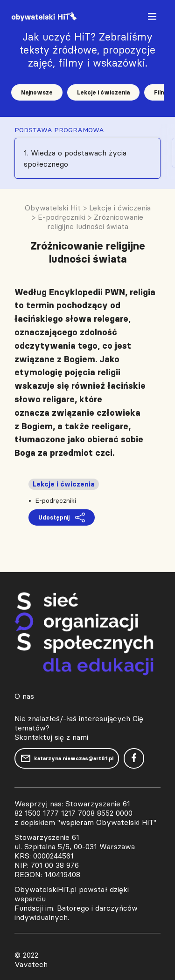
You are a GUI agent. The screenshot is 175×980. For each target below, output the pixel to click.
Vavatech (31, 964)
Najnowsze (37, 92)
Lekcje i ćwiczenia (103, 92)
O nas (24, 696)
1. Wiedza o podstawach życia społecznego (75, 158)
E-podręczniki (56, 500)
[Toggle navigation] (153, 18)
